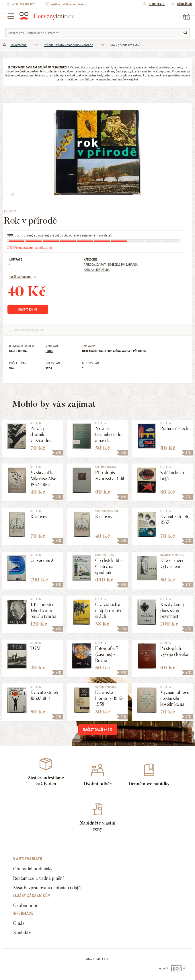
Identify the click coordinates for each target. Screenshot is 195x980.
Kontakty (22, 933)
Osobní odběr (27, 905)
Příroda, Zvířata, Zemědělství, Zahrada (69, 45)
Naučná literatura (97, 270)
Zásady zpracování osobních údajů (47, 888)
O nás (19, 923)
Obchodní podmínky (33, 869)
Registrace (157, 4)
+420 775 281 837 (23, 4)
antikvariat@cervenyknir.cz (69, 4)
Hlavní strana (18, 45)
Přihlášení (185, 4)
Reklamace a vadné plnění (38, 878)
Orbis (49, 351)
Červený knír (46, 16)
